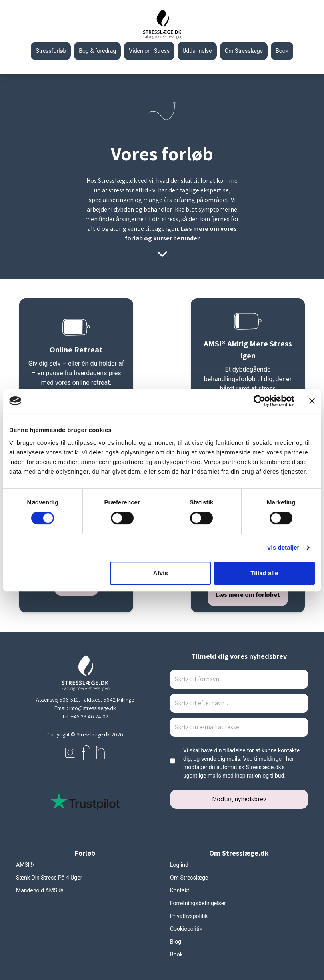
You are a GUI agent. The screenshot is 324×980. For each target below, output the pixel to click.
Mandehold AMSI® (40, 890)
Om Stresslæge (244, 51)
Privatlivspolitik (189, 916)
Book (176, 954)
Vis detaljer (283, 547)
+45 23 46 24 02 (90, 716)
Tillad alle (264, 573)
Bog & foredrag (97, 51)
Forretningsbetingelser (198, 903)
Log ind (179, 865)
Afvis (161, 573)
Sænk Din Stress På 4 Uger (49, 878)
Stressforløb (51, 51)
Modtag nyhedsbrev (239, 799)
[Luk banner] (312, 401)
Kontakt (180, 890)
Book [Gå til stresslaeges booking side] (282, 51)
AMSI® (25, 865)
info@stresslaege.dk (93, 708)
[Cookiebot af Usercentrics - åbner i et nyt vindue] (259, 401)
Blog (176, 942)
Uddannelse (197, 51)
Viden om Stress (149, 51)
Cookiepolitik (186, 929)
